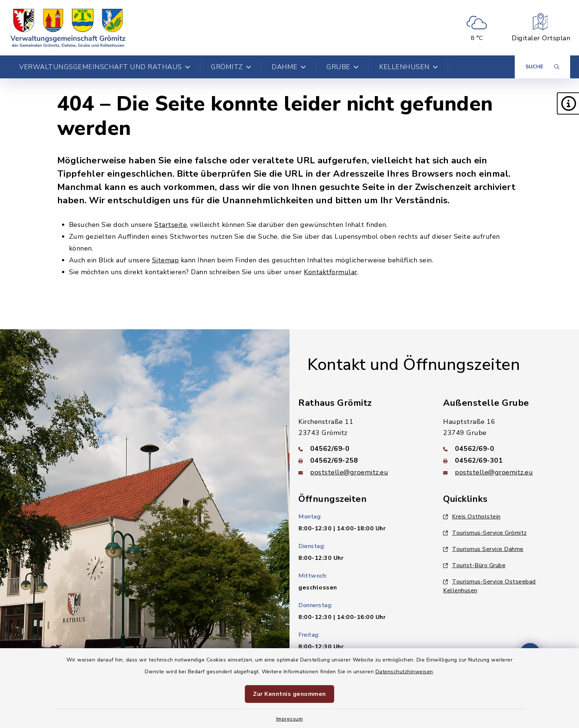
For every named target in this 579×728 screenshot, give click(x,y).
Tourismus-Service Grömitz (485, 533)
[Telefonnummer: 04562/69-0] (362, 449)
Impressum (290, 719)
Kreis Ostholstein (472, 517)
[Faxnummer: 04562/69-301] (507, 460)
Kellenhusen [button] (409, 67)
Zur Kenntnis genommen (289, 694)
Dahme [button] (289, 67)
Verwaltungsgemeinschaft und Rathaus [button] (105, 67)
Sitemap (166, 260)
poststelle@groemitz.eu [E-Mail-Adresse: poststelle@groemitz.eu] (349, 472)
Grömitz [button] (231, 67)
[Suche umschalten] (542, 67)
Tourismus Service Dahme (483, 549)
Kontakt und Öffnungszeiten (414, 365)
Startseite (171, 225)
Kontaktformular (331, 272)
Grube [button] (342, 67)
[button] (568, 103)
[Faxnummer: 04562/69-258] (362, 460)
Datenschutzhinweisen (404, 672)
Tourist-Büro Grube (474, 565)
